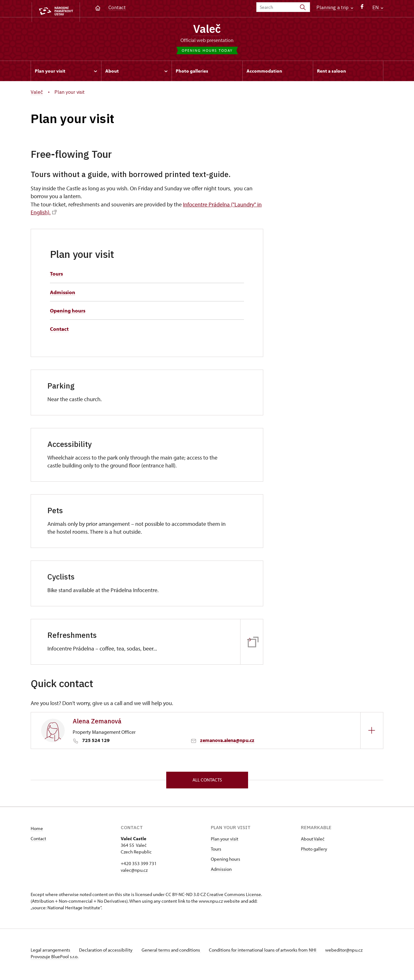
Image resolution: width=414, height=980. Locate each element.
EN (378, 7)
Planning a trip (335, 7)
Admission (63, 294)
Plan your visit (225, 841)
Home (37, 831)
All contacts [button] (207, 782)
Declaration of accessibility (108, 952)
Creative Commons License (234, 897)
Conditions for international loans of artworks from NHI (269, 952)
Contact (117, 7)
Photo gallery (314, 851)
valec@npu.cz (134, 873)
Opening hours (69, 312)
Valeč (207, 29)
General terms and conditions (175, 952)
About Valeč (313, 841)
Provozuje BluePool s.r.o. (55, 959)
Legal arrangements (51, 952)
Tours (57, 275)
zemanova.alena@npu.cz (227, 742)
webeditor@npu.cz (352, 952)
